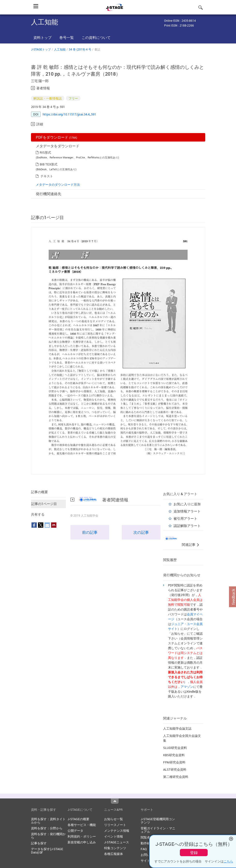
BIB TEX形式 (49, 164)
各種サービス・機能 (82, 825)
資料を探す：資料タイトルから (48, 821)
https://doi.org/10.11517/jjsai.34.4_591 (69, 114)
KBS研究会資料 (174, 755)
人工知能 (60, 49)
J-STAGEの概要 (78, 819)
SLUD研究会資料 (175, 748)
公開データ (75, 831)
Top (115, 801)
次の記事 (141, 532)
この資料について (96, 37)
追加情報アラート (187, 511)
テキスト (47, 176)
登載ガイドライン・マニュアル (158, 830)
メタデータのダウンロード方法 (58, 185)
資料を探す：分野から (47, 828)
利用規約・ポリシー (82, 836)
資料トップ (42, 37)
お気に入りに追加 (187, 504)
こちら (228, 861)
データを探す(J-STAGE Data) (47, 851)
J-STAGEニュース (117, 842)
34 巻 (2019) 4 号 (80, 49)
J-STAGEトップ (41, 49)
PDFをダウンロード (57, 137)
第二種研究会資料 (176, 777)
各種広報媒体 (114, 854)
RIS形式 (45, 152)
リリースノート (115, 825)
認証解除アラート (187, 526)
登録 (194, 853)
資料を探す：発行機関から (48, 836)
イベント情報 (114, 836)
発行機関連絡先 (49, 194)
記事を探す (39, 843)
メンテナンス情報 (117, 831)
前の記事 (90, 532)
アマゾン (187, 687)
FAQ (144, 849)
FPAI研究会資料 (174, 762)
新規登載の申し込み (82, 842)
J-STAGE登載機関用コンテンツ (158, 821)
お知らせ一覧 (114, 819)
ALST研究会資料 (175, 769)
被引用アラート (185, 518)
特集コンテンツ (115, 848)
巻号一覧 (67, 37)
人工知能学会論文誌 (177, 728)
